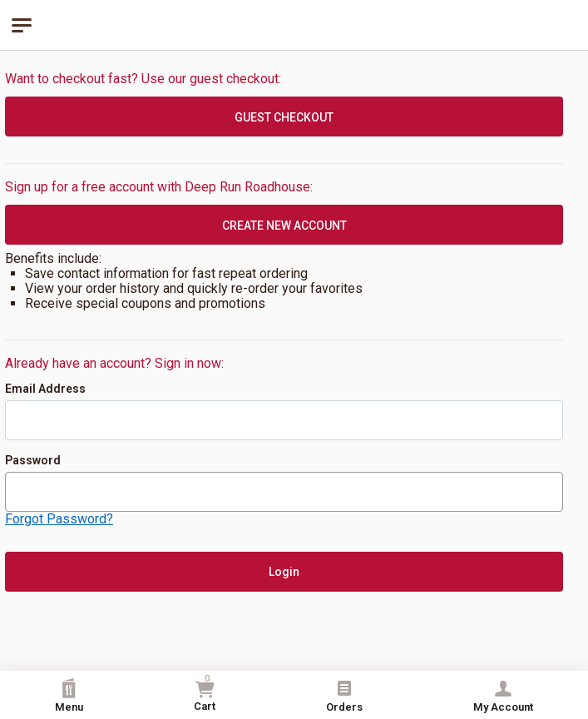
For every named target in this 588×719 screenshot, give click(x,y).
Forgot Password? (59, 519)
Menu (69, 696)
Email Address (45, 389)
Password (33, 460)
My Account (503, 696)
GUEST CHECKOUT (284, 117)
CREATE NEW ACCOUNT (284, 226)
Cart (205, 693)
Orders (344, 696)
